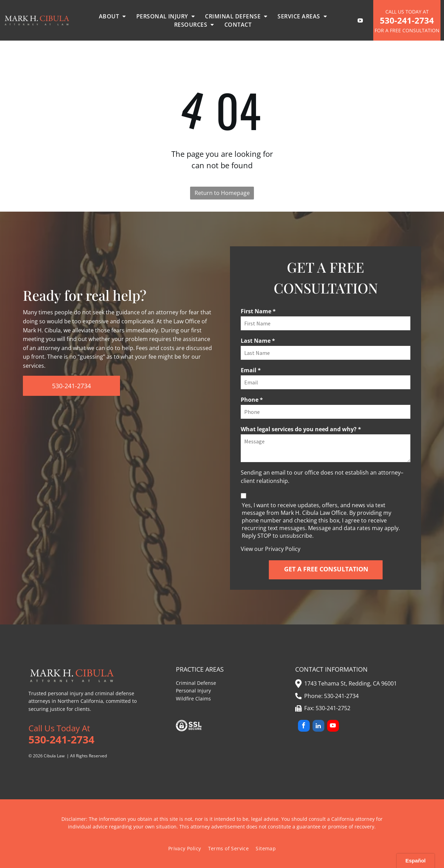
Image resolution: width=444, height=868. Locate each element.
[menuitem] (112, 16)
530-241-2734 (341, 696)
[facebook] (304, 727)
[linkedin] (318, 727)
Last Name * (258, 341)
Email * (251, 370)
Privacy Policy (283, 549)
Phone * (252, 400)
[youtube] (333, 727)
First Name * (258, 311)
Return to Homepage (222, 193)
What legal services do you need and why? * (301, 429)
